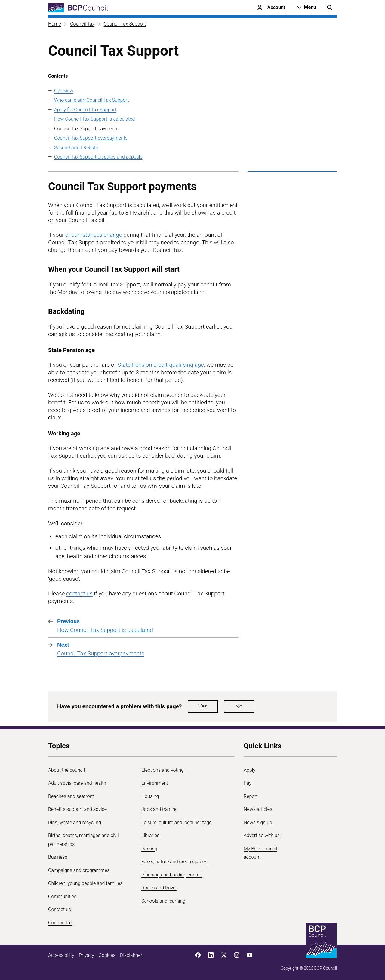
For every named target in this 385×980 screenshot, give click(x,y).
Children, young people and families (85, 883)
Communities (62, 897)
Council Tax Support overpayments (91, 138)
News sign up (258, 822)
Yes (203, 706)
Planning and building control (172, 875)
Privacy (86, 955)
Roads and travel (159, 888)
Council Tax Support (125, 24)
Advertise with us (262, 835)
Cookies (107, 955)
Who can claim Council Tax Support (91, 100)
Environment (155, 783)
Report (251, 796)
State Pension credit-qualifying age (161, 365)
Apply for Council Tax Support (85, 110)
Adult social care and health (77, 783)
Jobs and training (160, 809)
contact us (79, 594)
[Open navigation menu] (307, 8)
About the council (66, 770)
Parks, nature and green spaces (174, 862)
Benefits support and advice (77, 809)
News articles (258, 809)
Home (55, 24)
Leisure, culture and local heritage (177, 822)
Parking (149, 849)
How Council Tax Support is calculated (94, 119)
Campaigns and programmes (79, 870)
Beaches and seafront (71, 796)
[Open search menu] (330, 8)
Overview (64, 91)
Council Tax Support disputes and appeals (98, 157)
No (239, 706)
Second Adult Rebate (76, 148)
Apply (249, 770)
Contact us (60, 909)
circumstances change (94, 235)
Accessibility (61, 955)
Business (58, 857)
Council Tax (82, 24)
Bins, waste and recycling (75, 822)
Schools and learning (163, 901)
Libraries (150, 835)
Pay (248, 783)
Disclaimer (131, 955)
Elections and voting (163, 770)
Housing (150, 796)
